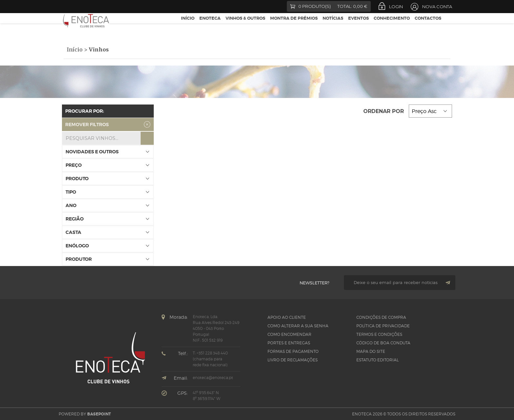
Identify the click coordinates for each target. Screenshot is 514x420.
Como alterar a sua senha (298, 326)
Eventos (358, 26)
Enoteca (210, 26)
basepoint (99, 414)
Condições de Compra (381, 317)
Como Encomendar (289, 334)
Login (396, 7)
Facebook (66, 6)
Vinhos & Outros (245, 26)
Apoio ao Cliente (287, 317)
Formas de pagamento (293, 351)
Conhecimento (392, 26)
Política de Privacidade (383, 326)
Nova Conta (437, 7)
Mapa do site (371, 351)
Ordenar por (384, 111)
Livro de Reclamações (293, 360)
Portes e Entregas (289, 343)
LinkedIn (113, 6)
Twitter (77, 6)
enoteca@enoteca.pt (213, 378)
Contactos (428, 26)
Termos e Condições (379, 334)
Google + (89, 6)
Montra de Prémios (294, 26)
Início (188, 26)
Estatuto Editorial (377, 360)
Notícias (333, 26)
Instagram (101, 6)
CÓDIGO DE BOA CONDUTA (383, 343)
